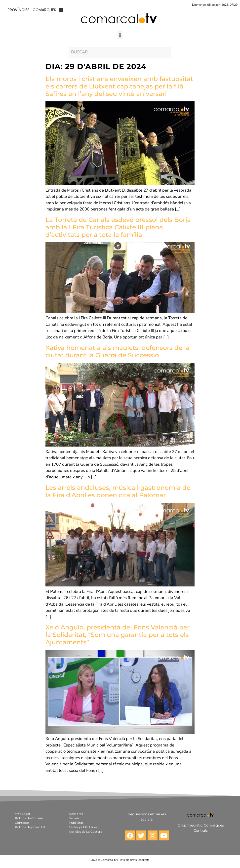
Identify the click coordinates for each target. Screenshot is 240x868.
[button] (120, 35)
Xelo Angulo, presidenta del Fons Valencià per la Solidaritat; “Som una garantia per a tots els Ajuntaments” (118, 635)
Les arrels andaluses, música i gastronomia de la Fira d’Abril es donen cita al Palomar (118, 491)
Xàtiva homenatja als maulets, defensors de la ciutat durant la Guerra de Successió (118, 351)
